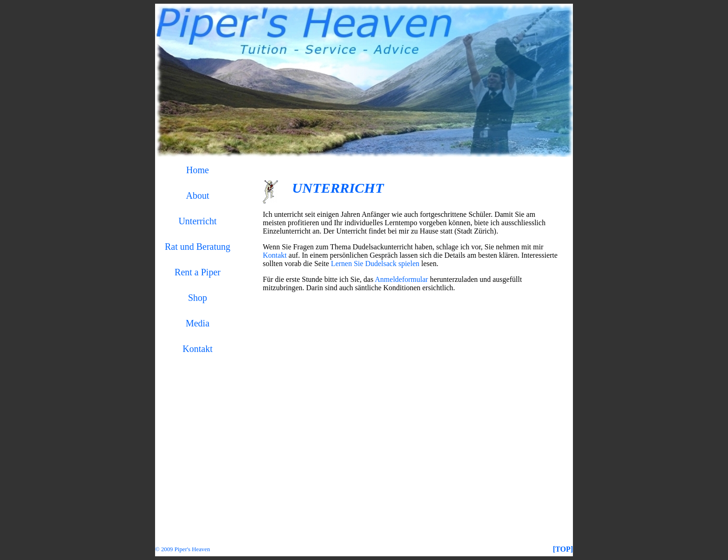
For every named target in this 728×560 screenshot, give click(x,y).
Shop (198, 298)
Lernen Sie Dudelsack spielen (375, 264)
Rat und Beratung (198, 247)
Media (198, 323)
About (198, 195)
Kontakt (197, 349)
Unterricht (197, 221)
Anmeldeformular (401, 279)
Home (198, 170)
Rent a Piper (198, 272)
